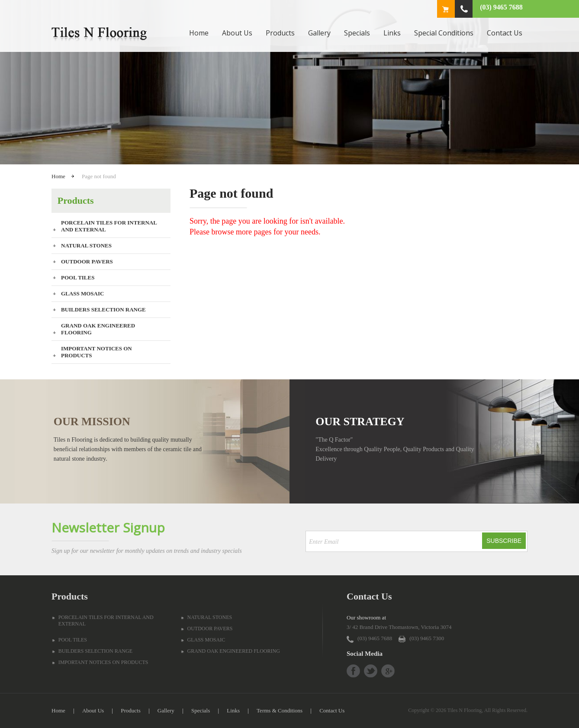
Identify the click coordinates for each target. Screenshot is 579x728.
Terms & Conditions (280, 710)
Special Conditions (444, 33)
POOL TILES (78, 277)
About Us (237, 33)
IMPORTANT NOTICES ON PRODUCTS (96, 352)
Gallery (319, 33)
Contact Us (505, 33)
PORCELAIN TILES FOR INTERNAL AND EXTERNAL (109, 226)
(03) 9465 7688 (501, 7)
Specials (357, 33)
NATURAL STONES (86, 245)
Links (392, 33)
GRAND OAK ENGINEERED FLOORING (98, 329)
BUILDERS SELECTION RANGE (103, 309)
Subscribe (504, 541)
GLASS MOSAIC (82, 293)
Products (280, 33)
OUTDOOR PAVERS (87, 261)
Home (199, 33)
